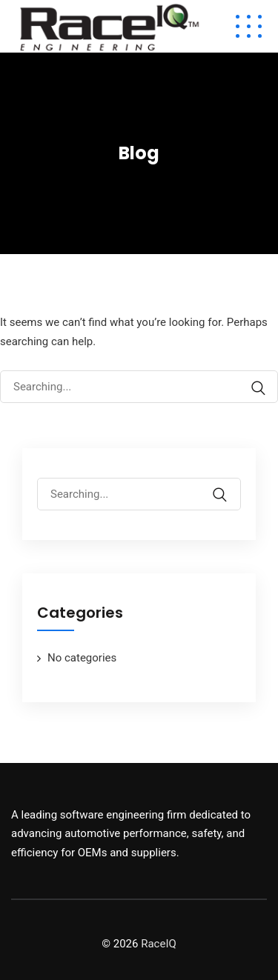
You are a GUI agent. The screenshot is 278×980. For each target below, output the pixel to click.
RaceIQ (159, 944)
